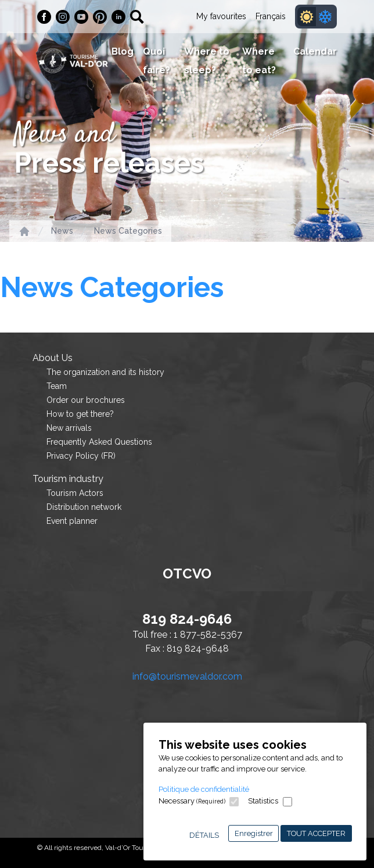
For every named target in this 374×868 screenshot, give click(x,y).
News (62, 231)
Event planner (72, 521)
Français (271, 16)
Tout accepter (316, 833)
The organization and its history (105, 372)
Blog (123, 51)
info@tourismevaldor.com (187, 676)
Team (57, 386)
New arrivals (69, 428)
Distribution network (84, 507)
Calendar (315, 51)
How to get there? (80, 414)
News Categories (128, 231)
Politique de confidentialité (204, 789)
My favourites (221, 16)
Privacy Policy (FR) (81, 456)
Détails (204, 835)
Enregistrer (254, 833)
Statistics (263, 801)
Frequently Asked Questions (99, 442)
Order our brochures (86, 400)
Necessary (192, 801)
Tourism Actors (75, 493)
